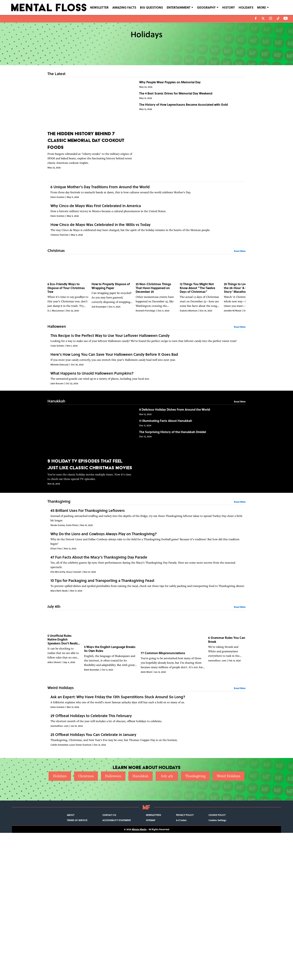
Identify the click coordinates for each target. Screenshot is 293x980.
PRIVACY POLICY (185, 962)
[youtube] (286, 18)
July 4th (167, 923)
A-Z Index (181, 967)
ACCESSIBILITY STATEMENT (117, 967)
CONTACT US (109, 962)
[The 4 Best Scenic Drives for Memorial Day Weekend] (191, 117)
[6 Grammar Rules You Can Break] (227, 753)
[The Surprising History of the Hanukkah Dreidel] (191, 544)
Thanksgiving (195, 923)
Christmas (86, 923)
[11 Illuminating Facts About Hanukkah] (191, 518)
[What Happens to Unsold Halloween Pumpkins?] (146, 446)
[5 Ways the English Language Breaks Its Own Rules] (111, 753)
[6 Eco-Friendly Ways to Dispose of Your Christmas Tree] (68, 322)
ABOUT (71, 962)
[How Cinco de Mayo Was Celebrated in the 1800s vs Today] (146, 260)
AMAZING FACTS (124, 7)
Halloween (113, 923)
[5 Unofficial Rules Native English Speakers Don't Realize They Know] (64, 753)
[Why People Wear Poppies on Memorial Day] (191, 92)
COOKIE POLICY (217, 962)
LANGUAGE (265, 7)
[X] (263, 18)
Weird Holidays (229, 923)
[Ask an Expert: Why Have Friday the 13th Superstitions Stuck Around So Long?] (146, 818)
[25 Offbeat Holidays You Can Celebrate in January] (146, 880)
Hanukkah (141, 923)
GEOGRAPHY (206, 7)
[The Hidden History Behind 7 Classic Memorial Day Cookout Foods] (90, 125)
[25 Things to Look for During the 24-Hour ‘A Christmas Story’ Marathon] (244, 322)
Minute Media (139, 976)
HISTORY (229, 7)
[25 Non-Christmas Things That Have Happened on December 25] (156, 322)
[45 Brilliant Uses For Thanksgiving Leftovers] (146, 596)
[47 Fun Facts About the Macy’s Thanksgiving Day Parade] (146, 658)
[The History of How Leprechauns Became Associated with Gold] (191, 142)
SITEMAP (151, 967)
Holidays (60, 923)
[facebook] (256, 18)
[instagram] (271, 18)
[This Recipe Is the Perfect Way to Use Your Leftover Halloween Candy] (146, 383)
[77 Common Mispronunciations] (173, 753)
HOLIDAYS (246, 7)
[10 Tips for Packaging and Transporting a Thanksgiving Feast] (146, 689)
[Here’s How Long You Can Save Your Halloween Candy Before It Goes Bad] (146, 415)
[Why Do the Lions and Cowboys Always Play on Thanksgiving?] (146, 627)
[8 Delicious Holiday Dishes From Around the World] (191, 493)
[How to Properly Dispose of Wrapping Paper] (112, 322)
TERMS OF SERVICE (77, 967)
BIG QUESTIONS (151, 7)
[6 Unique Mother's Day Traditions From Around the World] (146, 198)
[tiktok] (278, 18)
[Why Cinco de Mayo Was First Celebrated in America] (146, 229)
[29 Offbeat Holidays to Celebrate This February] (146, 849)
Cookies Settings (217, 967)
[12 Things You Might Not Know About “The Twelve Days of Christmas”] (200, 322)
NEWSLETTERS (154, 962)
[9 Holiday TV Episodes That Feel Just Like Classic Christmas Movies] (90, 521)
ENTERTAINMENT (179, 7)
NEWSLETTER (99, 7)
